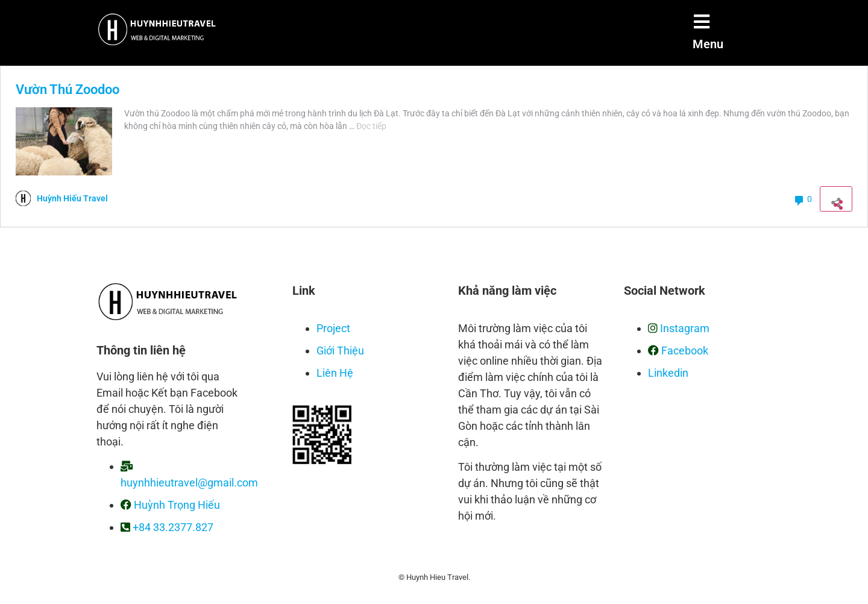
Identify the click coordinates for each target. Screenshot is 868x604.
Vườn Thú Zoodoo (68, 90)
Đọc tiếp (371, 126)
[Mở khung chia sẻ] (836, 199)
